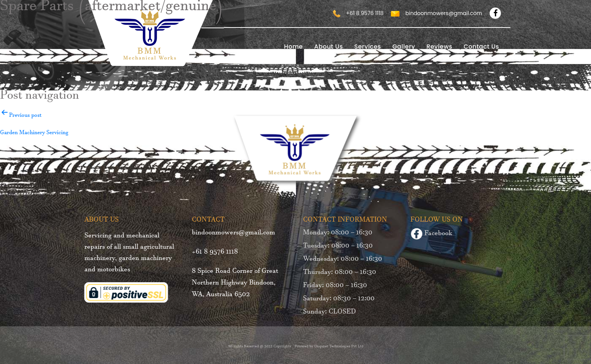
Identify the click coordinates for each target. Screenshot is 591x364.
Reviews (439, 47)
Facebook (433, 235)
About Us (328, 47)
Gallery (404, 47)
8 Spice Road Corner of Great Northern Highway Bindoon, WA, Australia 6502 (233, 284)
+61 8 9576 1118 (213, 253)
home (293, 47)
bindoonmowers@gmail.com (232, 234)
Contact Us (481, 47)
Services (368, 47)
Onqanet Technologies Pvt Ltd (331, 347)
